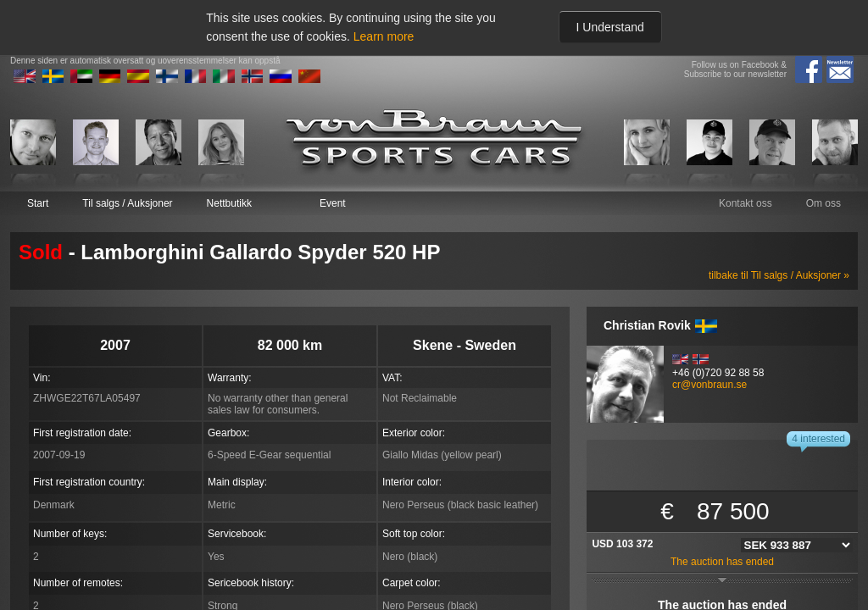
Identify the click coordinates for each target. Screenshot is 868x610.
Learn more (384, 36)
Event (333, 203)
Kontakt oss (746, 203)
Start (38, 203)
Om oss (823, 203)
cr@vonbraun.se (709, 385)
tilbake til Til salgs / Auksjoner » (779, 275)
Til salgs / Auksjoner (127, 203)
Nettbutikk (229, 203)
